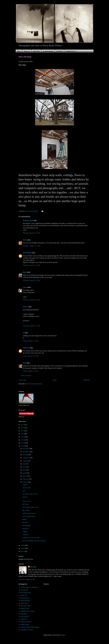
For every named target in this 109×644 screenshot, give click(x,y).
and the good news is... (29, 513)
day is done (26, 510)
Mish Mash (36, 51)
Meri (25, 363)
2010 (23, 446)
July (24, 464)
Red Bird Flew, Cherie (28, 611)
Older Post (87, 380)
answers (25, 497)
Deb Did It (59, 51)
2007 (23, 551)
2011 (23, 443)
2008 (23, 548)
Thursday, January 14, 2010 (32, 233)
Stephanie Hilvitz (26, 622)
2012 (23, 440)
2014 (23, 434)
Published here (70, 51)
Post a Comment (26, 376)
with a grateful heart (29, 516)
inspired (25, 485)
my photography (48, 51)
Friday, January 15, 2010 (31, 341)
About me (27, 51)
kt (24, 333)
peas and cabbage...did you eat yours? (34, 541)
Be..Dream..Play (26, 593)
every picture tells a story (30, 507)
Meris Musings (25, 601)
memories (25, 529)
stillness (25, 532)
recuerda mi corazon (27, 630)
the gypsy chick (28, 220)
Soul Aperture (25, 616)
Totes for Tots (27, 488)
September (26, 458)
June (24, 467)
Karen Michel (25, 598)
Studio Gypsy (25, 624)
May (24, 470)
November (26, 452)
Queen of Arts (25, 608)
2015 (23, 431)
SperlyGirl (24, 619)
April (25, 473)
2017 (23, 425)
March (25, 476)
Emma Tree (24, 595)
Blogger (63, 635)
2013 (23, 437)
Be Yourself (24, 590)
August (25, 461)
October (25, 455)
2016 (23, 428)
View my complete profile (27, 579)
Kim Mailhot (27, 253)
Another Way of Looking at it (30, 587)
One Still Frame (25, 606)
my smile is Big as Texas (30, 494)
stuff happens (26, 526)
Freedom (25, 535)
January (25, 482)
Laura (25, 287)
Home (19, 51)
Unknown (26, 348)
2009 (23, 545)
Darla (25, 240)
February (26, 479)
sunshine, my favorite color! (31, 538)
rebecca (25, 307)
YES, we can (26, 501)
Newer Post (23, 380)
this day (25, 522)
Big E (25, 272)
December (26, 449)
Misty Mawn (25, 603)
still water (25, 504)
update (24, 519)
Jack (24, 491)
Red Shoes (24, 614)
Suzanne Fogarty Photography (30, 627)
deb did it (33, 567)
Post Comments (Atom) (35, 384)
